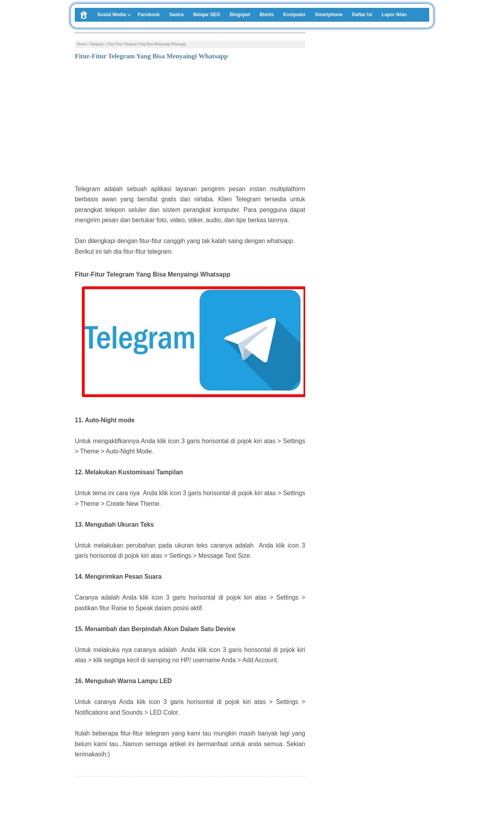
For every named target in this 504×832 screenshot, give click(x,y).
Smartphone (329, 15)
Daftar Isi (362, 15)
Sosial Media (112, 15)
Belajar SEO (207, 15)
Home (82, 44)
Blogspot (240, 15)
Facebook (149, 15)
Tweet (82, 804)
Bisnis (267, 15)
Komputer (294, 15)
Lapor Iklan (394, 15)
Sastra (177, 15)
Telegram (97, 44)
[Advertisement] (190, 125)
